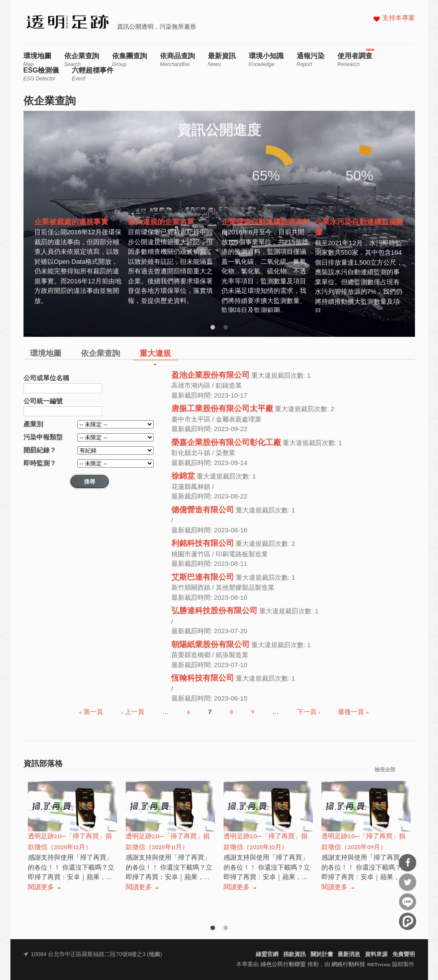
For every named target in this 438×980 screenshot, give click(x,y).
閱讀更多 (41, 887)
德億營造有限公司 (203, 510)
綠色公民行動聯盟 (283, 965)
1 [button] (213, 328)
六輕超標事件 (93, 74)
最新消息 (349, 955)
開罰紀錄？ (40, 450)
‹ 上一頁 (133, 713)
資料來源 (376, 955)
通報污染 (311, 60)
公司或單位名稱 (46, 378)
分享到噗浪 (408, 921)
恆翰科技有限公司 (203, 679)
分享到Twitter (408, 882)
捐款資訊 (294, 955)
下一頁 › (309, 713)
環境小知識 (266, 60)
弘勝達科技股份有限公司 (214, 611)
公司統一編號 (43, 401)
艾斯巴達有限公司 (203, 578)
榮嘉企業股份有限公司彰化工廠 (226, 443)
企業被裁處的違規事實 (71, 223)
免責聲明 (404, 955)
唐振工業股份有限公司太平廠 (222, 409)
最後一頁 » (353, 713)
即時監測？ (40, 463)
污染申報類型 (43, 437)
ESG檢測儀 (41, 74)
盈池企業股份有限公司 (211, 376)
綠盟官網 (267, 955)
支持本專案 (399, 18)
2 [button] (226, 328)
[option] (79, 222)
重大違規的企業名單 (161, 223)
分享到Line (408, 902)
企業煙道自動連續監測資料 (266, 223)
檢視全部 (385, 770)
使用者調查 (355, 60)
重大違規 (155, 354)
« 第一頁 (91, 713)
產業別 (33, 424)
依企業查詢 (82, 60)
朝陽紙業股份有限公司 (211, 645)
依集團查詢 (130, 60)
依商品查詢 (177, 60)
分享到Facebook (408, 863)
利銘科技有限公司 (203, 544)
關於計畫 (322, 955)
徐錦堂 (183, 477)
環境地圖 (37, 60)
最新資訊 (222, 60)
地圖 (154, 955)
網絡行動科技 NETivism (361, 965)
